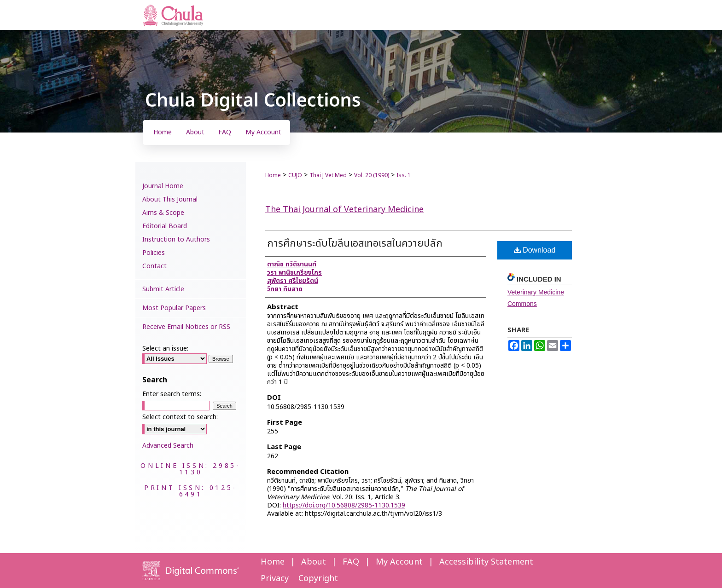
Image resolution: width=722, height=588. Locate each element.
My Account (399, 562)
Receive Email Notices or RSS (186, 327)
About (314, 562)
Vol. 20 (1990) (372, 175)
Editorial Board (165, 226)
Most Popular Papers (174, 308)
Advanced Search (168, 446)
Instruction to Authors (176, 239)
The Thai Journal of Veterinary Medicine (344, 210)
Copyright (318, 579)
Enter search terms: (172, 394)
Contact (154, 266)
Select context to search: (180, 417)
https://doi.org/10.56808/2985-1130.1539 (344, 505)
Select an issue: (165, 349)
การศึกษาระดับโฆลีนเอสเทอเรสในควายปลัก (355, 244)
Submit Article (163, 289)
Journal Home (163, 186)
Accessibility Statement (486, 562)
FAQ (351, 562)
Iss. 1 (404, 175)
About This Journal (170, 199)
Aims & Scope (163, 213)
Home (273, 175)
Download (535, 250)
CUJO (295, 175)
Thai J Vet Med (328, 175)
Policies (154, 253)
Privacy (275, 579)
